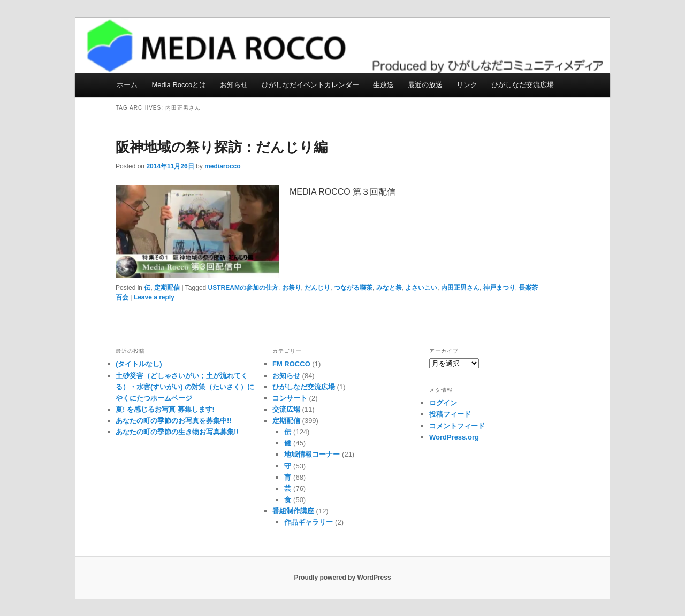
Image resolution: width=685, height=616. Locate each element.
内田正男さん (460, 288)
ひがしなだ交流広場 (523, 85)
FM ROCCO (291, 364)
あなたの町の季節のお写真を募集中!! (174, 421)
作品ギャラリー (309, 522)
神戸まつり (499, 288)
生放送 (383, 85)
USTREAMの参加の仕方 (243, 288)
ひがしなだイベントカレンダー (310, 85)
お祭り (292, 288)
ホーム (127, 85)
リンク (467, 85)
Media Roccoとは (179, 85)
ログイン (443, 403)
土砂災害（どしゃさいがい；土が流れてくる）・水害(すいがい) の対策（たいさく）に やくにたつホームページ (185, 387)
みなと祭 (389, 288)
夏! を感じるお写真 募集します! (165, 409)
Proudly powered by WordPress (342, 577)
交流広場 (286, 409)
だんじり (317, 288)
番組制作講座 (293, 511)
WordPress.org (454, 437)
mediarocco (222, 166)
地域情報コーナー (312, 454)
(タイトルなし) (139, 364)
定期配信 (167, 288)
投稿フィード (450, 414)
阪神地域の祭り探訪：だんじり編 (222, 147)
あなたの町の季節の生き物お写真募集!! (177, 432)
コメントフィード (457, 426)
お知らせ (234, 85)
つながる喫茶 (353, 288)
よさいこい (421, 288)
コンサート (290, 398)
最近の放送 (425, 85)
